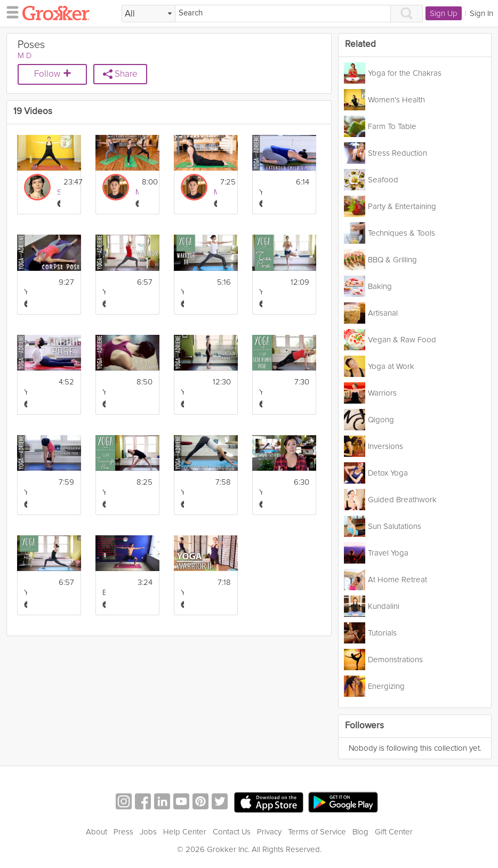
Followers (364, 726)
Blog (360, 832)
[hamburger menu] (10, 12)
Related (360, 45)
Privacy (269, 832)
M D (25, 55)
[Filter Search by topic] (148, 14)
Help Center (185, 832)
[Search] (283, 14)
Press (123, 832)
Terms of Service (317, 832)
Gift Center (394, 832)
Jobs (148, 832)
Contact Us (232, 832)
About (97, 832)
